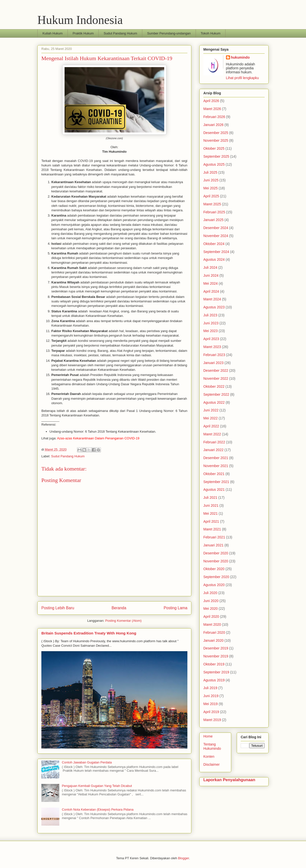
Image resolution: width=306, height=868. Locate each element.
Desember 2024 (216, 228)
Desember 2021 (216, 458)
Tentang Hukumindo (212, 746)
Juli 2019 (210, 688)
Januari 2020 (213, 640)
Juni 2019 (211, 696)
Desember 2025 (216, 133)
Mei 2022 (211, 418)
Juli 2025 (210, 172)
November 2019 (216, 656)
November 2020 (216, 561)
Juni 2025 (211, 180)
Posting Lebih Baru (58, 608)
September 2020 (216, 577)
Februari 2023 (214, 355)
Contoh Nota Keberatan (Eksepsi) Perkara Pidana (98, 809)
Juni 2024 (211, 275)
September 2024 (216, 252)
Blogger (183, 858)
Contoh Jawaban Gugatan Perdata (87, 762)
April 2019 (211, 712)
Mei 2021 (211, 513)
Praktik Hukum (83, 33)
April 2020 (211, 617)
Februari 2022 (214, 442)
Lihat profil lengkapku (242, 78)
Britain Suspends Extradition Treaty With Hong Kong (89, 633)
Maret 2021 (212, 529)
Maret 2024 (212, 299)
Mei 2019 (211, 704)
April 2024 (211, 291)
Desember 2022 (216, 371)
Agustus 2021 (214, 490)
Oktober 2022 (214, 386)
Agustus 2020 (214, 585)
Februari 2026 (214, 117)
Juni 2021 (211, 505)
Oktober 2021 (214, 474)
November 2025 (216, 140)
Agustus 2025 (214, 164)
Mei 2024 (211, 283)
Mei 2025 (211, 188)
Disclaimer (211, 764)
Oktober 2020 (214, 569)
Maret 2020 (212, 624)
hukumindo (240, 57)
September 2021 (216, 482)
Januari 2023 (213, 363)
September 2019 (216, 672)
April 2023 (211, 339)
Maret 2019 (212, 720)
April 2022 (211, 426)
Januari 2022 (213, 450)
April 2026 (211, 101)
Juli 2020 (210, 593)
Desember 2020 (216, 553)
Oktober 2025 (214, 148)
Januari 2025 (213, 220)
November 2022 (216, 378)
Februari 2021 (214, 537)
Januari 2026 (213, 125)
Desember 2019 (216, 648)
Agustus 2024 (214, 259)
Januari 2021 (213, 545)
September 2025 (216, 156)
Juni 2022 (211, 410)
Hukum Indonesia (80, 20)
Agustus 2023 (214, 307)
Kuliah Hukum (53, 33)
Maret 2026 (212, 109)
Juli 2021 (210, 497)
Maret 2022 (212, 434)
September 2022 (216, 394)
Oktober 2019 (214, 664)
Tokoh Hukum (210, 33)
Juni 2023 (211, 323)
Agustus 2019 (214, 680)
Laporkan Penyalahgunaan (229, 780)
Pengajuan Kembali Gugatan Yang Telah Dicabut (97, 786)
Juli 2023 (210, 315)
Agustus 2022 (214, 402)
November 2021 (216, 466)
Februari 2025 (214, 212)
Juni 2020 (211, 601)
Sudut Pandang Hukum (120, 33)
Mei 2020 (211, 609)
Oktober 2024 (214, 244)
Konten (209, 756)
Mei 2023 (211, 331)
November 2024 (216, 236)
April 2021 (211, 521)
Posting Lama (176, 608)
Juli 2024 (210, 267)
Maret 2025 (212, 204)
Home (208, 736)
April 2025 (211, 196)
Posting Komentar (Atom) (123, 621)
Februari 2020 (214, 632)
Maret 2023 (212, 347)
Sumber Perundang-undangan (169, 33)
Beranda (119, 608)
